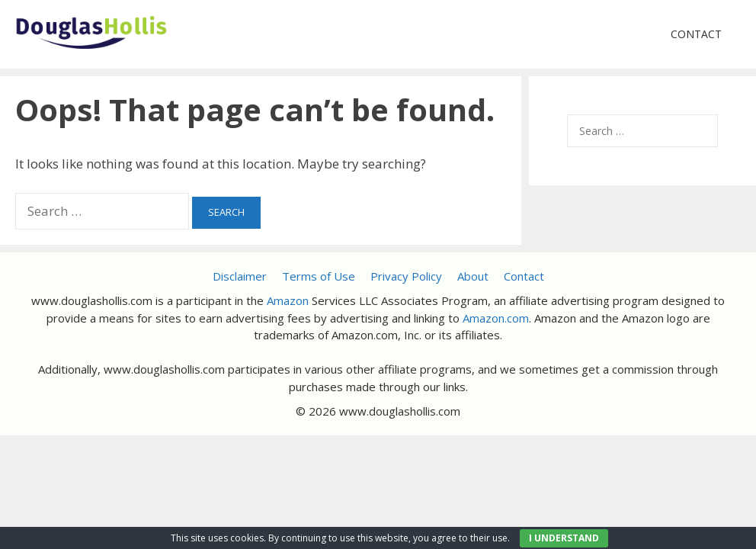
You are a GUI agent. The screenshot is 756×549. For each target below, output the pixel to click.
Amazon (288, 300)
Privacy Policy (406, 276)
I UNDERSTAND (564, 538)
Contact (696, 34)
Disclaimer (240, 276)
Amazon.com (496, 318)
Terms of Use (319, 276)
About (473, 276)
